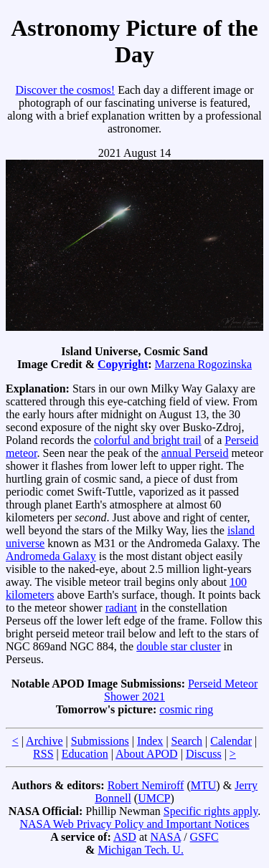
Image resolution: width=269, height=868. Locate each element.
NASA (165, 837)
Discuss (204, 754)
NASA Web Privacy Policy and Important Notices (134, 824)
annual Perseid (195, 453)
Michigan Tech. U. (140, 850)
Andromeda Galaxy (51, 556)
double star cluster (178, 646)
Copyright (123, 364)
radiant (121, 608)
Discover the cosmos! (65, 90)
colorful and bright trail (148, 440)
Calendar (231, 741)
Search (187, 741)
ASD (125, 837)
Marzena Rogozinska (204, 364)
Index (150, 741)
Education (85, 754)
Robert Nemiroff (146, 785)
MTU (204, 785)
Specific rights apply (211, 811)
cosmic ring (186, 709)
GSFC (204, 837)
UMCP (154, 798)
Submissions (100, 741)
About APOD (147, 754)
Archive (44, 741)
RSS (43, 754)
